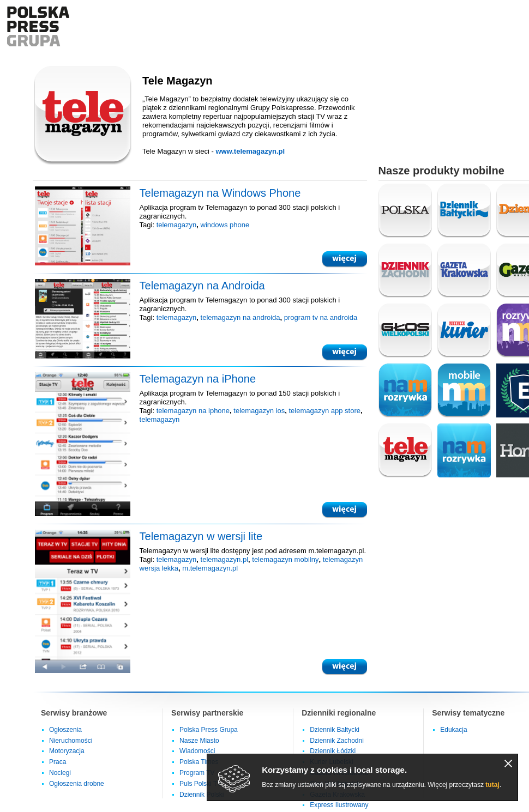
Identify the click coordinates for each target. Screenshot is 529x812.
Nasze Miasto (199, 741)
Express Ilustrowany (339, 805)
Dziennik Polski (202, 795)
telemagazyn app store (324, 411)
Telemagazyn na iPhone (198, 379)
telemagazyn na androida (241, 317)
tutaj (492, 785)
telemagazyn (177, 225)
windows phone (225, 225)
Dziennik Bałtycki (335, 730)
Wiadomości (197, 751)
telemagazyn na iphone (193, 411)
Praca (58, 762)
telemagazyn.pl (224, 559)
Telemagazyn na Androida (202, 286)
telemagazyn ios (259, 411)
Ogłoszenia (65, 730)
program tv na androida (321, 317)
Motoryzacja (67, 751)
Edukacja (453, 730)
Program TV (197, 773)
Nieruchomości (71, 741)
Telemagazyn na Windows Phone (220, 193)
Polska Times (199, 762)
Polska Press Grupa (209, 730)
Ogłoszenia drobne (77, 784)
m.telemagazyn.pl (210, 568)
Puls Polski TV (200, 784)
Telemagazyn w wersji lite (201, 536)
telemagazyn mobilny (285, 559)
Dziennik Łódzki (333, 751)
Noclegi (60, 773)
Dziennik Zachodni (337, 741)
